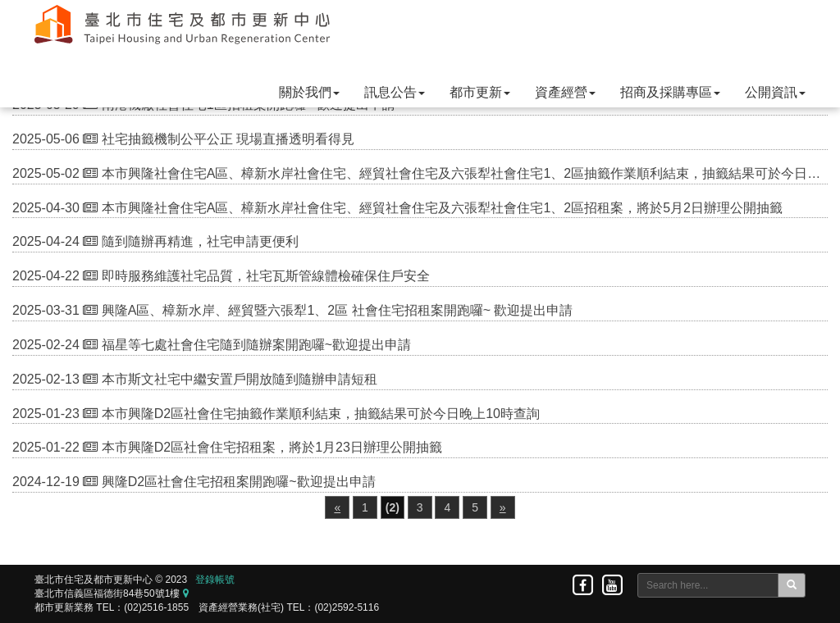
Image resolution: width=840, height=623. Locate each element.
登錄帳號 (215, 580)
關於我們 (309, 92)
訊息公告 (395, 92)
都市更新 (480, 92)
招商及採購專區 (670, 92)
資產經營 (565, 92)
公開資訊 (775, 92)
